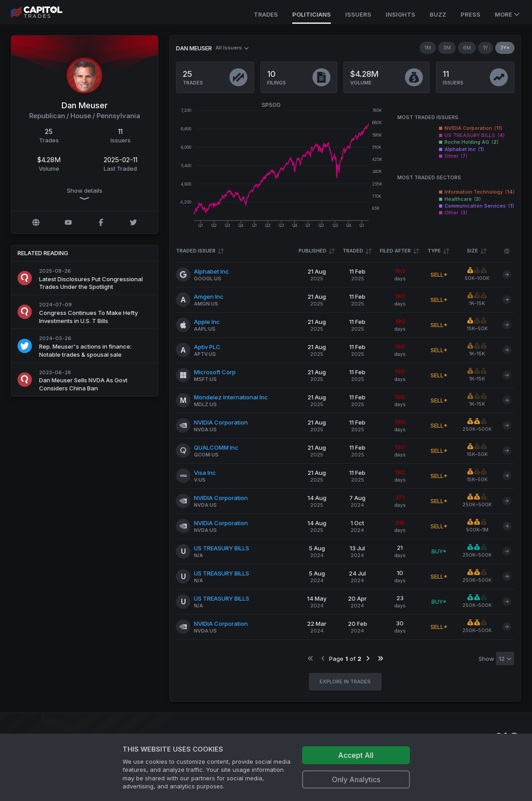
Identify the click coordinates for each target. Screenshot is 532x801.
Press (470, 14)
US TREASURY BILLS (222, 548)
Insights (400, 14)
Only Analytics (356, 779)
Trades (266, 14)
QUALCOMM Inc (216, 447)
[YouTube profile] (68, 222)
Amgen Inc (209, 297)
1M (428, 48)
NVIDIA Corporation (221, 422)
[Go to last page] (380, 658)
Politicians (312, 14)
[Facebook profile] (101, 222)
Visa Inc (205, 473)
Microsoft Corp (215, 372)
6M (467, 48)
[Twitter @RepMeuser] (133, 222)
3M (447, 48)
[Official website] (36, 222)
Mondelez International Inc (231, 397)
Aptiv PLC (207, 347)
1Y (486, 48)
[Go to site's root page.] (46, 12)
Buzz (438, 14)
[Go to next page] (367, 658)
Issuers (358, 14)
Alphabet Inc (211, 271)
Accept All (356, 755)
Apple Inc (207, 322)
